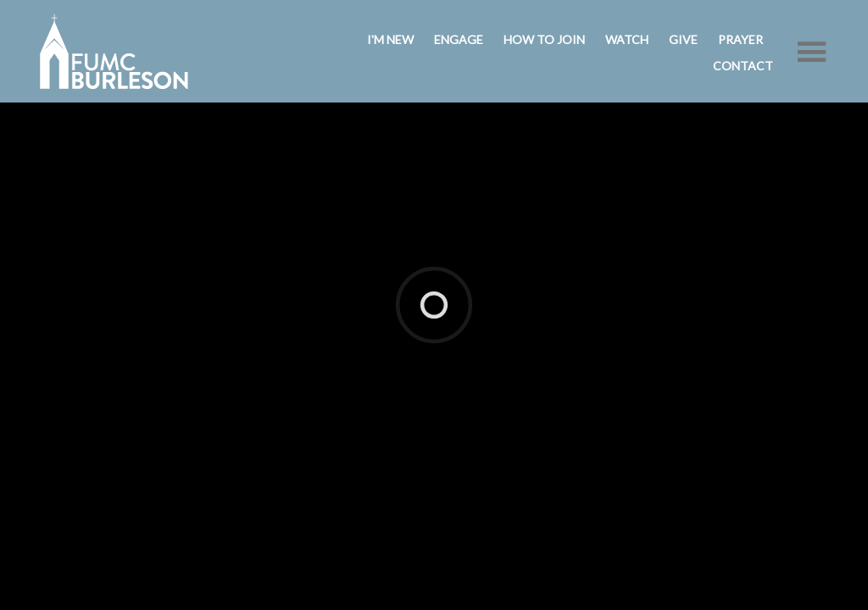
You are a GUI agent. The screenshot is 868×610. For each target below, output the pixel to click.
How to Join (544, 39)
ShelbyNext (431, 273)
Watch (627, 39)
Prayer (740, 39)
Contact (743, 66)
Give (683, 39)
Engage (459, 39)
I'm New (390, 39)
